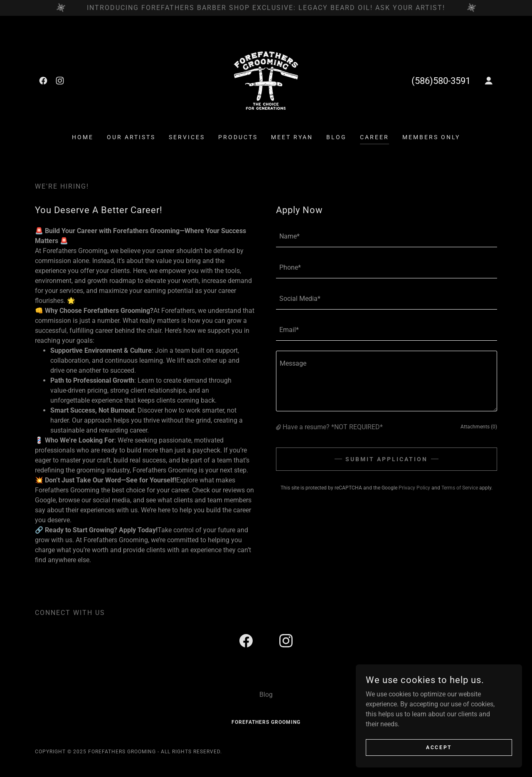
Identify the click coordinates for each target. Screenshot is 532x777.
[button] (489, 81)
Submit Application (387, 459)
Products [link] (238, 137)
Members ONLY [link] (431, 137)
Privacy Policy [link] (414, 488)
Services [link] (187, 137)
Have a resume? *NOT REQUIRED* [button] (333, 427)
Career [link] (374, 137)
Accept (439, 747)
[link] (43, 81)
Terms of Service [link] (460, 488)
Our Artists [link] (131, 137)
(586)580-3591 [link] (441, 81)
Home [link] (83, 137)
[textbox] (387, 237)
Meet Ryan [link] (292, 137)
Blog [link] (336, 137)
